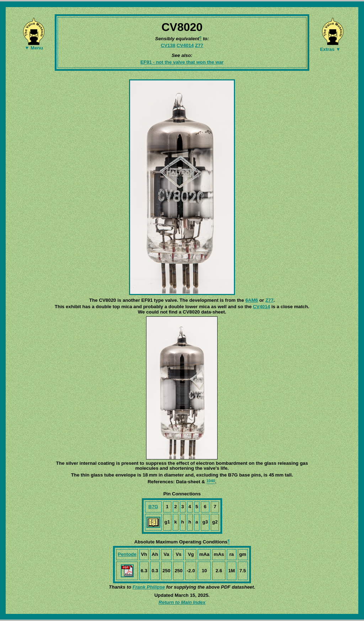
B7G (153, 507)
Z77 (199, 45)
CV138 (168, 45)
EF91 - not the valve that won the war (182, 62)
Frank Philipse (149, 587)
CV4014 (185, 45)
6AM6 (252, 300)
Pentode (127, 554)
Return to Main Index (182, 602)
